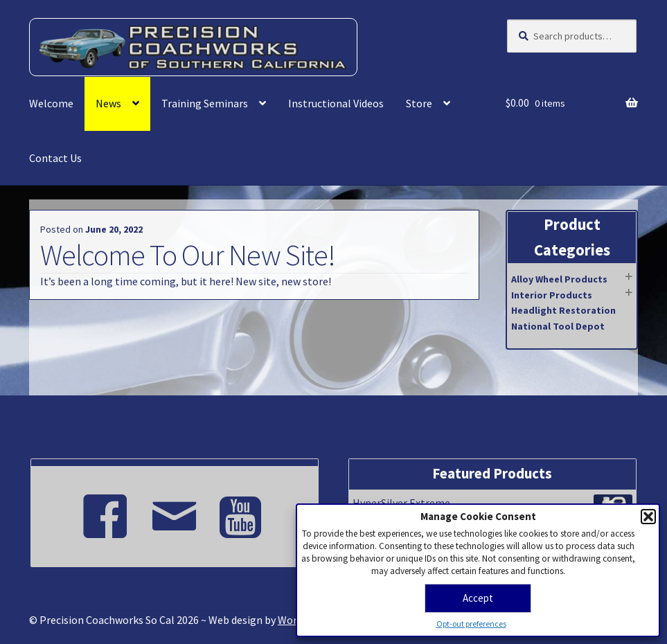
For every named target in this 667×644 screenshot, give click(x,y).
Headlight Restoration (563, 310)
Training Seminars (205, 103)
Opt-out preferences (471, 624)
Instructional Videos (336, 103)
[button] (648, 517)
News (108, 103)
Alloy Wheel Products (559, 279)
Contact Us (55, 158)
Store (419, 103)
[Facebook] (105, 510)
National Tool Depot (558, 326)
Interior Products (552, 295)
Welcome (51, 103)
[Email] (175, 510)
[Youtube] (244, 510)
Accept (478, 598)
